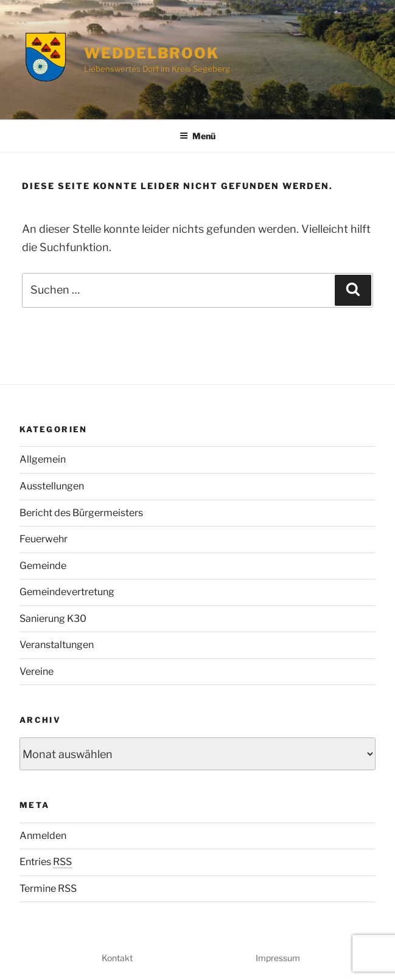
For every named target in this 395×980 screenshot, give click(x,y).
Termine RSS (48, 889)
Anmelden (43, 836)
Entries (46, 862)
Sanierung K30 (53, 619)
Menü (197, 136)
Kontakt (117, 958)
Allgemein (43, 459)
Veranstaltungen (57, 645)
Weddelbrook (152, 53)
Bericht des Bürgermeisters (81, 513)
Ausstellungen (52, 486)
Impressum (278, 958)
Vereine (37, 671)
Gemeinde (43, 566)
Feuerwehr (44, 539)
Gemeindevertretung (67, 592)
